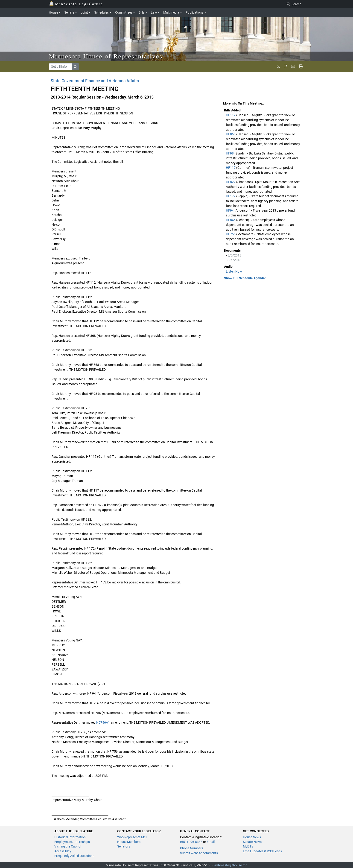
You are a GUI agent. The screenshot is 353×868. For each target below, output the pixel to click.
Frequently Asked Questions (74, 856)
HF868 (231, 134)
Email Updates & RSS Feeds (262, 851)
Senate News (252, 842)
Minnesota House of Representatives (106, 56)
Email (211, 842)
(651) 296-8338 (191, 842)
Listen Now (234, 271)
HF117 (231, 168)
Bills (141, 12)
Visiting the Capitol (68, 846)
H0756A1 (103, 722)
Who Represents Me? (132, 837)
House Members (129, 842)
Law (154, 12)
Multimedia (171, 12)
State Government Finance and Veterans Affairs (95, 81)
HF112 (231, 115)
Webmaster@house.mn (230, 865)
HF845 (231, 220)
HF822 (231, 182)
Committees (124, 12)
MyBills (248, 846)
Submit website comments (199, 853)
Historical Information (70, 837)
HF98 (230, 153)
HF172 (231, 196)
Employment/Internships (72, 842)
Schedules (101, 12)
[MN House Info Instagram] (286, 67)
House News (252, 837)
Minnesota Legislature (76, 4)
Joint (84, 12)
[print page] (301, 67)
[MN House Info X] (278, 67)
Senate (69, 12)
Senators (124, 846)
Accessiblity (63, 851)
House (53, 12)
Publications (194, 12)
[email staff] (293, 67)
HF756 (231, 234)
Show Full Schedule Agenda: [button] (245, 278)
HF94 (230, 210)
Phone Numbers (192, 848)
